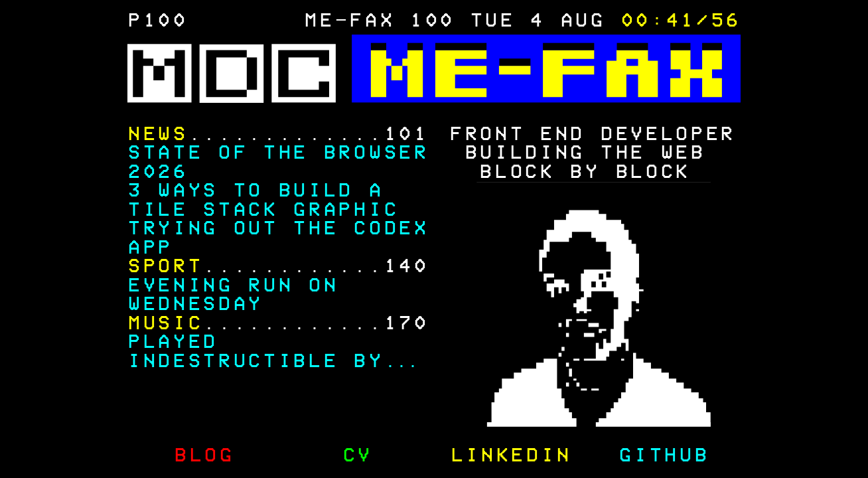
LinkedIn (511, 456)
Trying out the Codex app (278, 238)
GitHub (664, 456)
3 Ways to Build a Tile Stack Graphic (263, 200)
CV (357, 456)
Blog (204, 456)
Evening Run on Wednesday (233, 295)
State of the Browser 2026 (278, 163)
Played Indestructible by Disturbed (255, 361)
